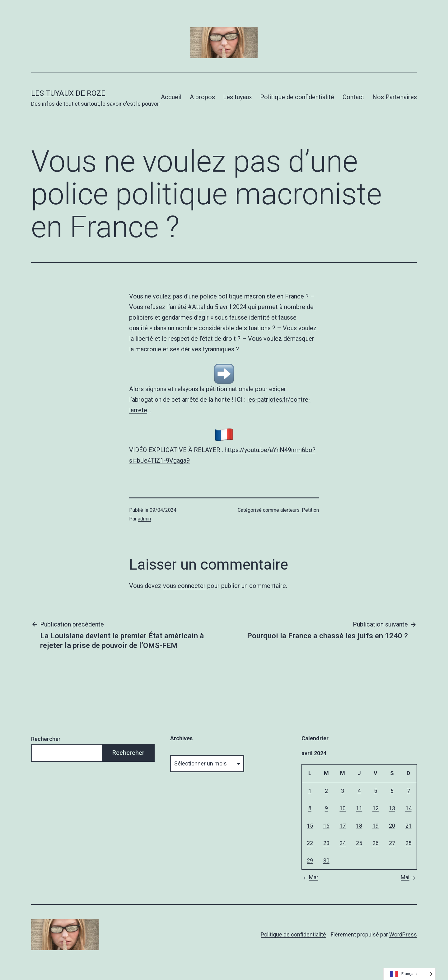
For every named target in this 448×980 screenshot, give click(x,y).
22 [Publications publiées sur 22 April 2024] (310, 843)
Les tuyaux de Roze (68, 93)
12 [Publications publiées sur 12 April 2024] (376, 808)
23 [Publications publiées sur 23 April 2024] (326, 843)
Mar (310, 877)
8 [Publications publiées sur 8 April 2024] (310, 808)
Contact (353, 97)
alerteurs (290, 510)
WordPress (403, 934)
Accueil (171, 97)
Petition (310, 510)
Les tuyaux (238, 97)
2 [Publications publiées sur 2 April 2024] (326, 791)
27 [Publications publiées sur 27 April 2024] (392, 843)
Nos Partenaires (395, 97)
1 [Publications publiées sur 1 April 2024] (310, 791)
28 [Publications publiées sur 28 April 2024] (408, 843)
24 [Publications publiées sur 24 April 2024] (343, 843)
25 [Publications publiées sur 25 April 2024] (359, 843)
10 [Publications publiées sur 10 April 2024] (343, 808)
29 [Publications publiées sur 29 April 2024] (310, 860)
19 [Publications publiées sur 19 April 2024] (376, 826)
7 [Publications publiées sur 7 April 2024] (408, 791)
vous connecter (184, 586)
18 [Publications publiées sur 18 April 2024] (359, 826)
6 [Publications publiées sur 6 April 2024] (392, 791)
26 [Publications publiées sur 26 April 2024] (376, 843)
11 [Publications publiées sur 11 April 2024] (359, 808)
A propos (202, 97)
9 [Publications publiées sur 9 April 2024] (326, 808)
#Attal (196, 307)
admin (144, 519)
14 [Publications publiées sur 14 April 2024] (408, 808)
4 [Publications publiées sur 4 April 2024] (359, 791)
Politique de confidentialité (297, 97)
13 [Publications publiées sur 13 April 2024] (392, 808)
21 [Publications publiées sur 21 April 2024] (408, 826)
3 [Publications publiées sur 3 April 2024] (343, 791)
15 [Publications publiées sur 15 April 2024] (310, 826)
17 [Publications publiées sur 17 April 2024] (343, 826)
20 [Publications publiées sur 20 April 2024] (392, 826)
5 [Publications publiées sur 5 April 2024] (376, 791)
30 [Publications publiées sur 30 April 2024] (326, 860)
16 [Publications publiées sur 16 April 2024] (326, 826)
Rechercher (46, 739)
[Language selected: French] (409, 974)
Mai (409, 877)
